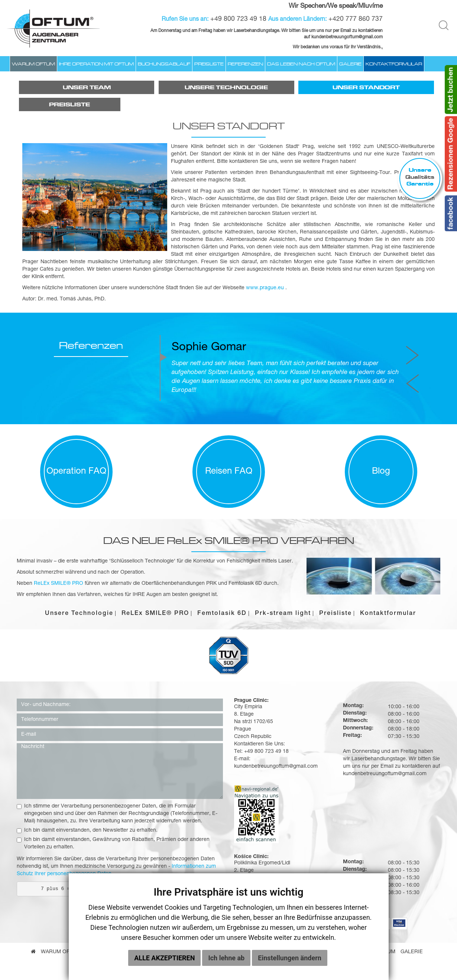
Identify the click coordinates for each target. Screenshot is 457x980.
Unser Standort (366, 87)
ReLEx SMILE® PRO (155, 614)
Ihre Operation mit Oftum (96, 64)
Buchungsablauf (164, 64)
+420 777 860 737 (356, 19)
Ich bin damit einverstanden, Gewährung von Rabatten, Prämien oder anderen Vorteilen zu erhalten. (113, 844)
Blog (381, 472)
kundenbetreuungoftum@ (337, 37)
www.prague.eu (265, 288)
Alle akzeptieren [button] (164, 963)
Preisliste (209, 64)
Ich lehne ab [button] (226, 963)
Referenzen (245, 64)
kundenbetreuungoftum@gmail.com (385, 774)
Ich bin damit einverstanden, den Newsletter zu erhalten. (87, 831)
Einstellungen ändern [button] (290, 963)
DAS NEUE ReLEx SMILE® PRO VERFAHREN (229, 540)
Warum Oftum (33, 64)
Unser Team (87, 87)
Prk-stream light (283, 614)
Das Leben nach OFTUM (301, 64)
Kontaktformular (394, 64)
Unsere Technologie (226, 87)
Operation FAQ (76, 472)
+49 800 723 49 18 (238, 19)
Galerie (350, 64)
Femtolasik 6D (222, 614)
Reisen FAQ (229, 472)
